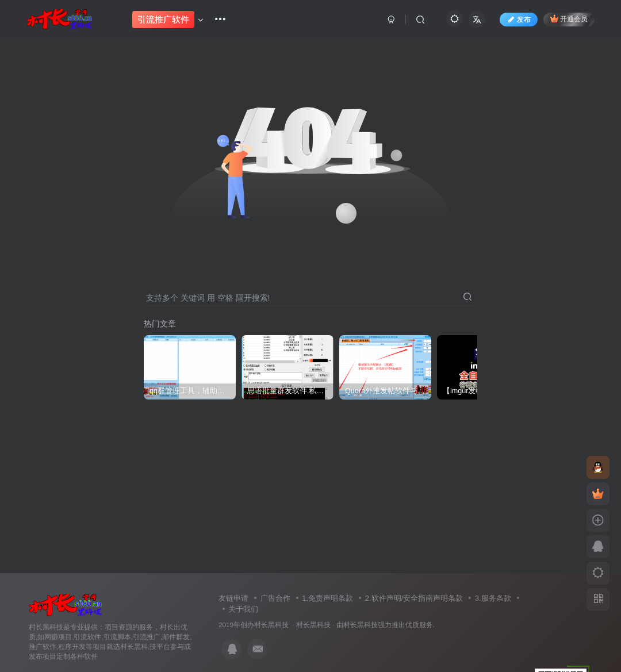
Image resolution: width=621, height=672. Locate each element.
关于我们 (243, 609)
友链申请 (233, 598)
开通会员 (569, 19)
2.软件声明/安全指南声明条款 (414, 598)
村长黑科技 (313, 625)
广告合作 (275, 598)
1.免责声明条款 (327, 598)
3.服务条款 (493, 598)
